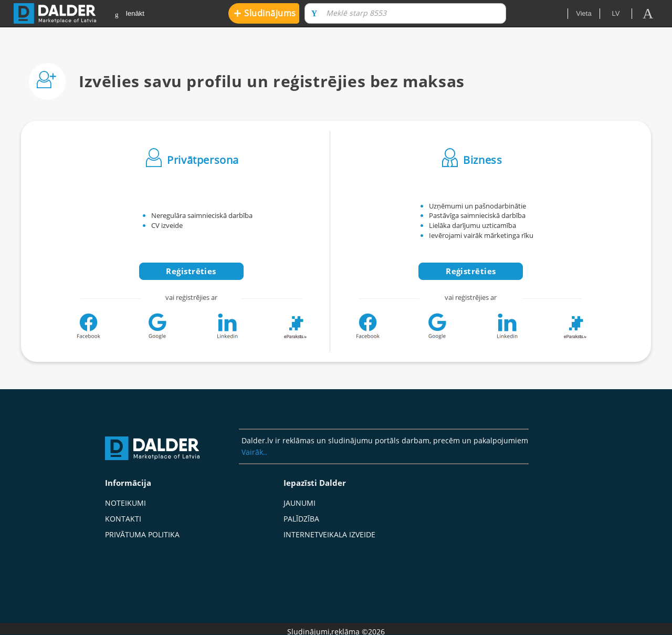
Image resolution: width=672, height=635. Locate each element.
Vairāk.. (254, 452)
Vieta (584, 13)
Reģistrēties (191, 271)
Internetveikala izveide (329, 534)
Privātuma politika (142, 534)
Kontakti (123, 519)
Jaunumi (300, 503)
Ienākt (130, 14)
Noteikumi (125, 503)
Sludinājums (265, 13)
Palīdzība (301, 519)
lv (616, 13)
